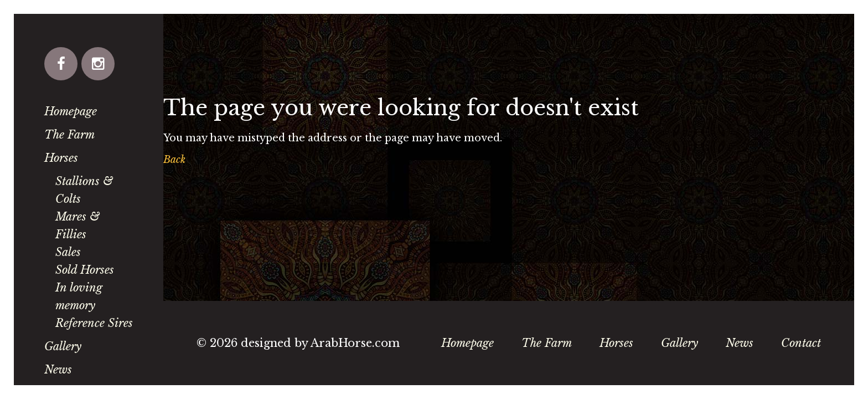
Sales (68, 252)
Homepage (71, 111)
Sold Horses (85, 270)
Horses (61, 158)
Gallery (63, 346)
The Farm (69, 135)
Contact (801, 343)
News (58, 370)
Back (174, 160)
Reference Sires (94, 323)
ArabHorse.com (355, 343)
